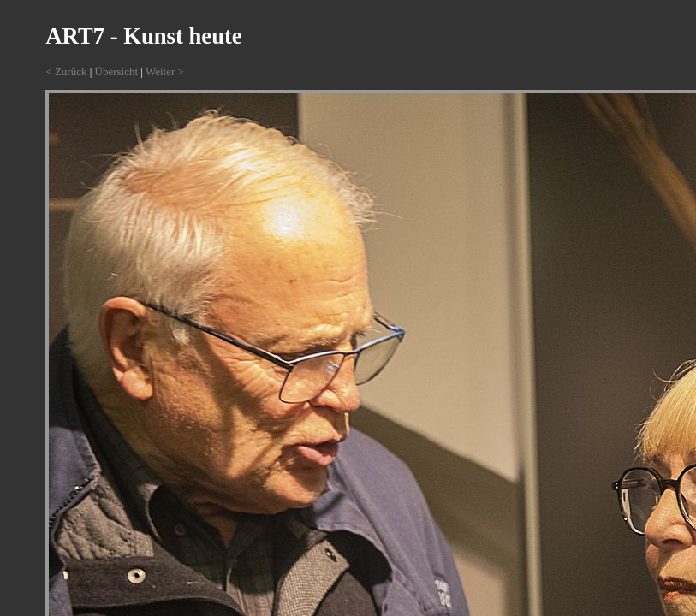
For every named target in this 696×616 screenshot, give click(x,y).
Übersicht (117, 71)
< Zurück (66, 71)
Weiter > (165, 71)
